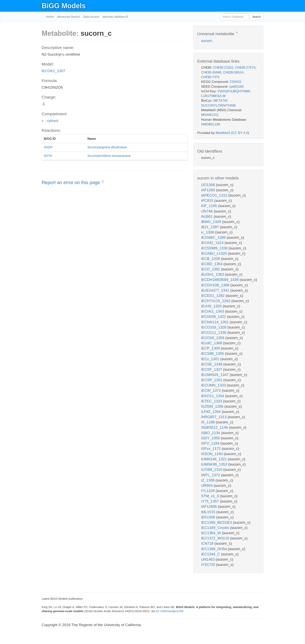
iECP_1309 (211, 348)
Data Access (91, 17)
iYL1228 (208, 491)
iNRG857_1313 (214, 417)
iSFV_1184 (211, 443)
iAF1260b (210, 506)
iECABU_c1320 (214, 253)
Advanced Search (68, 17)
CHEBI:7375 (210, 77)
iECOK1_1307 (53, 71)
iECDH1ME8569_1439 (220, 280)
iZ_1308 (208, 480)
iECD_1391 (211, 269)
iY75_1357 (210, 501)
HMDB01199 (211, 124)
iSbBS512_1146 (215, 427)
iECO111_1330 (214, 332)
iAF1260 (209, 190)
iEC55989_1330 (215, 248)
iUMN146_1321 (214, 459)
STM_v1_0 (211, 496)
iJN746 (207, 211)
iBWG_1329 (212, 222)
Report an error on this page (71, 182)
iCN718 (208, 543)
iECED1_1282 (213, 296)
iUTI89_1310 (212, 470)
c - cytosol (50, 121)
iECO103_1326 (214, 327)
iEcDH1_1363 (213, 274)
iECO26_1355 (213, 338)
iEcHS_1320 (212, 306)
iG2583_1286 (213, 406)
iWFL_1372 (211, 475)
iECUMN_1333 (214, 385)
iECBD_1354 (212, 264)
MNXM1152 (210, 115)
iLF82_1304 (211, 412)
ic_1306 (208, 232)
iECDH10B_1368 (216, 285)
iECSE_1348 (212, 364)
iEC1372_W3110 (216, 538)
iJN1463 (208, 559)
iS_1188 (208, 422)
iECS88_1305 (213, 353)
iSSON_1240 (212, 454)
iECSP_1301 (212, 380)
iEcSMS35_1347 (215, 375)
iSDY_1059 (211, 438)
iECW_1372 (212, 390)
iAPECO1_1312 (215, 195)
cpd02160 (236, 87)
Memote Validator (114, 17)
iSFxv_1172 (211, 449)
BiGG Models (64, 6)
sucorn (207, 41)
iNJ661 (207, 216)
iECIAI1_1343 (213, 311)
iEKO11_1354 (213, 396)
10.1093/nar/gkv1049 (170, 611)
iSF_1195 (210, 206)
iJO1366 (209, 185)
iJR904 (207, 485)
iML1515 (209, 512)
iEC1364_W (212, 533)
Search (257, 17)
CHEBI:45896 (211, 72)
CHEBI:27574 (245, 68)
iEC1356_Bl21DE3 (217, 522)
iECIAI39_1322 (214, 317)
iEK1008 (209, 517)
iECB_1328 (211, 259)
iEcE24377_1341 (216, 290)
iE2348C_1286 (214, 237)
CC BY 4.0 (240, 133)
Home (50, 17)
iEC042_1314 (213, 243)
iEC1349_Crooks (216, 528)
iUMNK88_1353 (215, 464)
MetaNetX (223, 133)
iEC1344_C (211, 554)
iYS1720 (209, 565)
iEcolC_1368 (212, 343)
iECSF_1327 (212, 369)
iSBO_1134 (211, 433)
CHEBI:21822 (223, 68)
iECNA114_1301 (215, 322)
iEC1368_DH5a (214, 549)
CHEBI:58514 (233, 72)
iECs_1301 (211, 359)
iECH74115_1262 (216, 301)
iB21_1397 (210, 227)
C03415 (235, 82)
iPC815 (208, 201)
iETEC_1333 (212, 401)
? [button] (103, 182)
